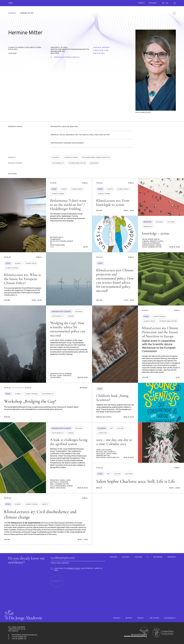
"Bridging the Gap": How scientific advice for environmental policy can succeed (68, 329)
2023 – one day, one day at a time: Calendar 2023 (114, 442)
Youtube (138, 557)
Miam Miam (94, 163)
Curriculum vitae (101, 51)
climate (64, 189)
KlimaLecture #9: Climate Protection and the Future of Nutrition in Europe (160, 332)
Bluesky (126, 557)
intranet (153, 3)
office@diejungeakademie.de (25, 635)
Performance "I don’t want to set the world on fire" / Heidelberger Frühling (68, 205)
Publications (99, 53)
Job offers (154, 618)
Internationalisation (77, 163)
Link (52, 247)
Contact (117, 618)
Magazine (148, 222)
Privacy (141, 618)
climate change (58, 194)
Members (12, 13)
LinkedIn (113, 557)
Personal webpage (101, 48)
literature (102, 433)
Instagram (158, 557)
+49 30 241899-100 (19, 637)
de (163, 3)
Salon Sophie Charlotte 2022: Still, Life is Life (136, 481)
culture (121, 428)
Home (10, 3)
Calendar (102, 428)
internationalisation (168, 321)
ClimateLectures (71, 158)
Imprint (129, 618)
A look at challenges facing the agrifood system (69, 442)
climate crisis (77, 189)
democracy (148, 227)
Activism (171, 222)
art (111, 428)
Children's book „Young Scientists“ (96, 158)
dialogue (159, 222)
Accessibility (170, 618)
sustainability (58, 316)
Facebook (172, 557)
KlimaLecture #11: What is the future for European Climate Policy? (22, 279)
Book (100, 389)
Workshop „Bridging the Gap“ (30, 401)
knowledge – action (156, 233)
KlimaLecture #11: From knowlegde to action (113, 203)
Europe (71, 316)
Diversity (56, 158)
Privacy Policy (74, 568)
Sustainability (58, 163)
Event (54, 189)
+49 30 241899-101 (19, 639)
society (45, 504)
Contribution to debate (61, 312)
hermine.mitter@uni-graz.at (67, 57)
